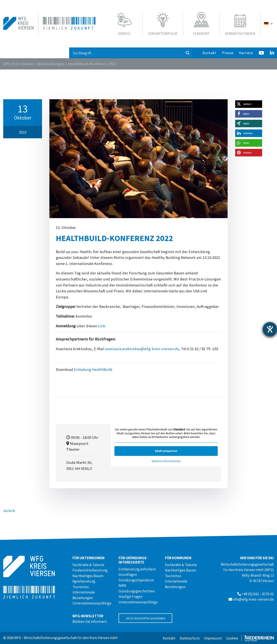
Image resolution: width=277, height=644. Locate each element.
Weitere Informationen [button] (166, 461)
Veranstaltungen (51, 64)
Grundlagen (128, 575)
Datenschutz (190, 638)
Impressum (213, 638)
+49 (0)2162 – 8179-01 (258, 594)
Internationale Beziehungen (84, 595)
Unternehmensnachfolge (92, 603)
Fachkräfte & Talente (88, 565)
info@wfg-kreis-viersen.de (253, 599)
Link (102, 326)
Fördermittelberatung (90, 570)
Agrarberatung (84, 581)
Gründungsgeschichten (137, 591)
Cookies (232, 638)
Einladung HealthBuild (93, 369)
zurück (9, 511)
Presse (228, 53)
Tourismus (81, 587)
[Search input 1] (127, 53)
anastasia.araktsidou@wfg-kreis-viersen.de (142, 349)
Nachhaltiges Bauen (88, 576)
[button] (249, 104)
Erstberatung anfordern (137, 569)
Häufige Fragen (131, 597)
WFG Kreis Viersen (18, 64)
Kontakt (209, 53)
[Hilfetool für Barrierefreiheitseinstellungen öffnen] (270, 329)
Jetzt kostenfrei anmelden (145, 618)
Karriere (246, 53)
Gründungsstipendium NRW (136, 583)
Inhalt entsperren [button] (166, 451)
